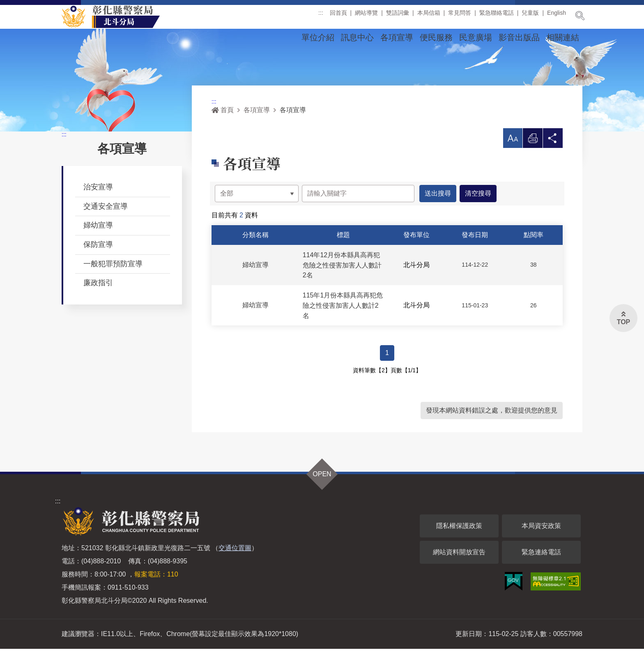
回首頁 (338, 16)
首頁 (223, 132)
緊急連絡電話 (541, 574)
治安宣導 (98, 209)
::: (321, 16)
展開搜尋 (580, 16)
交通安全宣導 (106, 228)
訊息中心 (357, 37)
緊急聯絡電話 (497, 16)
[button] (513, 160)
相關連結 (563, 37)
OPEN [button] (322, 496)
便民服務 (436, 37)
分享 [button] (553, 162)
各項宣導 (397, 37)
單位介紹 (318, 37)
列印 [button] (533, 162)
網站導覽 (366, 16)
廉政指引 (98, 304)
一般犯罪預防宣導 (113, 286)
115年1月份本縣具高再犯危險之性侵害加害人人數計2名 (343, 327)
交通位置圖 (235, 570)
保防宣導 (98, 266)
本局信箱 (429, 16)
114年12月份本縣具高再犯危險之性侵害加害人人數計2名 (342, 287)
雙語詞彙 (398, 16)
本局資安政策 (541, 548)
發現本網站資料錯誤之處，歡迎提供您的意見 (492, 432)
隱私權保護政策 (459, 548)
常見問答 (460, 16)
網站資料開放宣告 (459, 574)
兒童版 (530, 16)
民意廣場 (476, 37)
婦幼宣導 (98, 247)
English (557, 16)
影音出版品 (519, 37)
